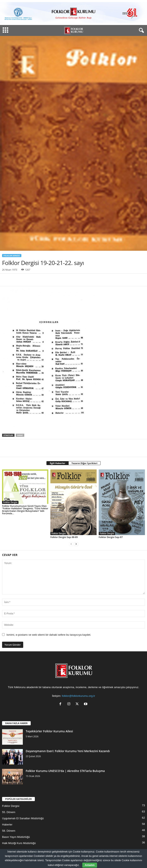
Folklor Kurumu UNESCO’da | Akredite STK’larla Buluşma (65, 771)
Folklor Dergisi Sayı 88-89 (64, 537)
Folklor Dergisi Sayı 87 (111, 537)
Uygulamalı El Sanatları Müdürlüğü (23, 818)
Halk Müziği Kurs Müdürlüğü (19, 843)
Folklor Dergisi (12, 256)
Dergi (20, 435)
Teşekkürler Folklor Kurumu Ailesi (49, 731)
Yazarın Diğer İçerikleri (84, 463)
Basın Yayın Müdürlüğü (16, 837)
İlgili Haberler (58, 463)
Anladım (90, 865)
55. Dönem (9, 812)
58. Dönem (9, 831)
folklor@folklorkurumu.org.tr (78, 696)
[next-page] (76, 544)
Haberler (7, 825)
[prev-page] (71, 544)
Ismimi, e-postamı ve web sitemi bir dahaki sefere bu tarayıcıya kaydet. (49, 635)
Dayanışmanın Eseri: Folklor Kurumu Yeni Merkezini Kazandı (68, 751)
